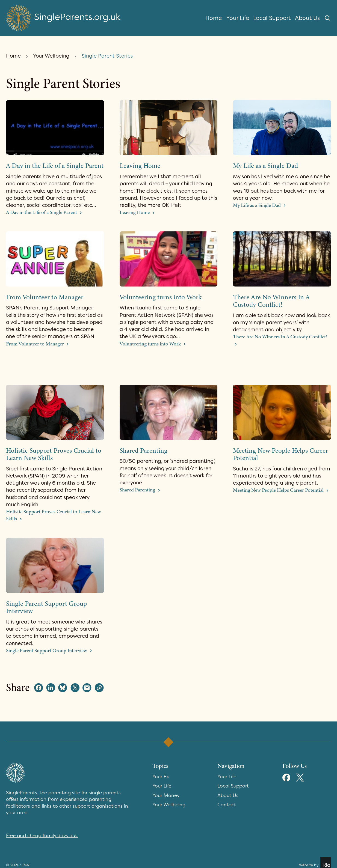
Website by (315, 862)
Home (214, 18)
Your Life (238, 18)
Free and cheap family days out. (42, 836)
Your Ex (161, 777)
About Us (307, 18)
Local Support (272, 18)
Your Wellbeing (51, 56)
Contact (227, 805)
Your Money (166, 796)
